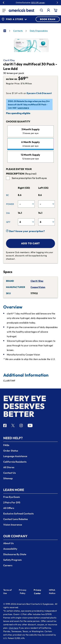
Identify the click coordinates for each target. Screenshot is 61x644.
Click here (14, 628)
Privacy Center (37, 592)
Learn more (23, 108)
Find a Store (14, 19)
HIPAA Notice (52, 592)
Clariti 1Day (9, 60)
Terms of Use (7, 592)
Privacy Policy (23, 592)
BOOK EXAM (48, 19)
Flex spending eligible (18, 113)
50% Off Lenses (38, 3)
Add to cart (30, 243)
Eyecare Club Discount (39, 93)
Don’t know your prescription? (25, 231)
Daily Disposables (39, 31)
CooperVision (38, 287)
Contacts (18, 31)
